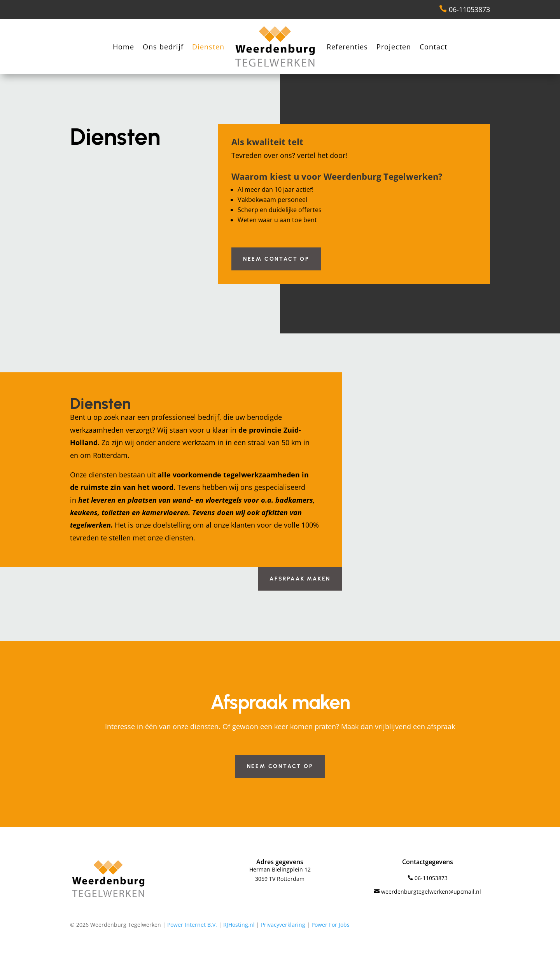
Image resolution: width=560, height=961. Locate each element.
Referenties (347, 47)
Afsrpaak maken (300, 579)
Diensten (208, 47)
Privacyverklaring (283, 925)
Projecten (394, 47)
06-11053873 (465, 9)
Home (123, 47)
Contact (433, 47)
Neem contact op (276, 259)
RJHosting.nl (239, 925)
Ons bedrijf (163, 47)
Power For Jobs (331, 925)
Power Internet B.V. (192, 925)
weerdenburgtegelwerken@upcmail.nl (428, 892)
